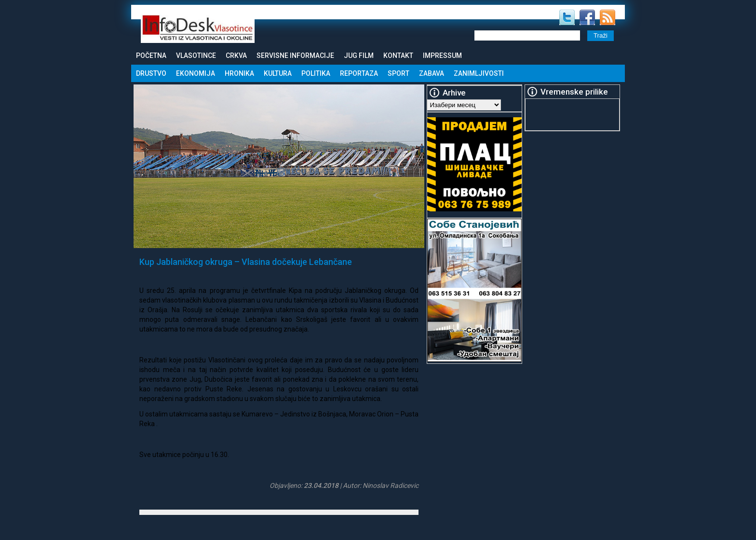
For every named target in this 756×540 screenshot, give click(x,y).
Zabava (432, 73)
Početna (151, 55)
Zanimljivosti (479, 73)
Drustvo (151, 73)
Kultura (278, 73)
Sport (398, 73)
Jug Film (359, 55)
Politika (316, 73)
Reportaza (359, 73)
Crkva (236, 55)
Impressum (442, 55)
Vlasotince (196, 55)
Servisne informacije (295, 55)
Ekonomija (196, 73)
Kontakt (398, 55)
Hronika (239, 73)
